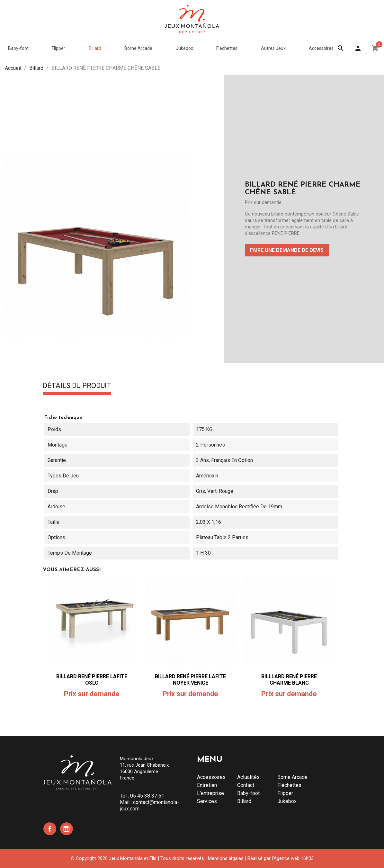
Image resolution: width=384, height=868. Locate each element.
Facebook (50, 829)
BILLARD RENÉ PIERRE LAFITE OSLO (92, 680)
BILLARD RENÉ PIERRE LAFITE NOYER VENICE (190, 680)
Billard (244, 801)
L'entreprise (210, 793)
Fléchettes (289, 785)
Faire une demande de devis (287, 250)
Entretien (207, 785)
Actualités (248, 777)
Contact (246, 785)
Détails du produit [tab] (77, 386)
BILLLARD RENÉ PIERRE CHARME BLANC (289, 680)
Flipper (285, 793)
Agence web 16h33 (294, 858)
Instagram (67, 829)
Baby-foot (248, 793)
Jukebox (287, 801)
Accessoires (211, 777)
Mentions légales (226, 858)
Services (207, 801)
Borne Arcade (292, 777)
